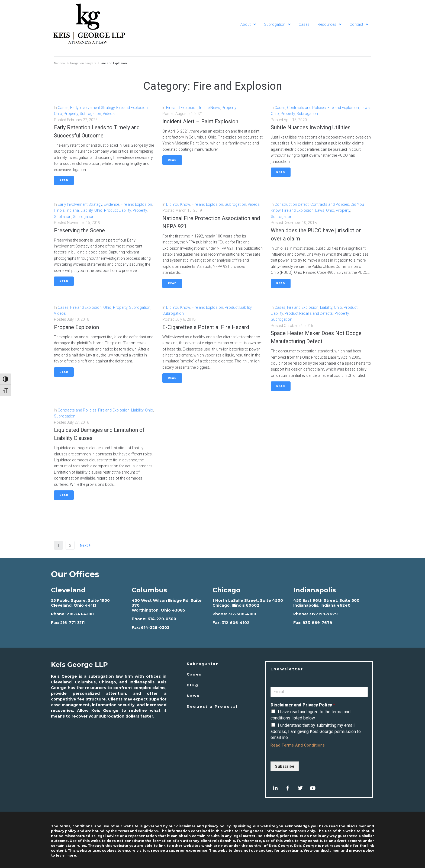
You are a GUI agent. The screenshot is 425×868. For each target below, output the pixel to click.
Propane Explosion (76, 327)
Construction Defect (292, 204)
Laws (365, 108)
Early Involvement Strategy (92, 108)
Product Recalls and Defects (309, 313)
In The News (210, 108)
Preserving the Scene (79, 230)
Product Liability (117, 210)
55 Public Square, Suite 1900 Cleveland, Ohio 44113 (80, 603)
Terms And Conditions (303, 745)
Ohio (58, 114)
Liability (87, 210)
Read (64, 180)
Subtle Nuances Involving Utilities (311, 127)
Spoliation (63, 217)
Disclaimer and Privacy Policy (303, 705)
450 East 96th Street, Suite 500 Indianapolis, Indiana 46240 (326, 603)
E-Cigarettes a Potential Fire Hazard (206, 327)
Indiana (73, 210)
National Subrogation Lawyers (75, 63)
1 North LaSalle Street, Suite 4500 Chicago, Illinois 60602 (248, 603)
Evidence (111, 204)
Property (71, 114)
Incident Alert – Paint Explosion (200, 121)
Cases (63, 108)
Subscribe (285, 766)
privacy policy (361, 851)
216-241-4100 (80, 614)
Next (85, 545)
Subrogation (90, 114)
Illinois (59, 210)
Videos (109, 114)
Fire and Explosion (132, 108)
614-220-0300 (162, 619)
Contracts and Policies (306, 108)
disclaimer (330, 851)
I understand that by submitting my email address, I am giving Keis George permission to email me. (316, 731)
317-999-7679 (323, 614)
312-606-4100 (242, 614)
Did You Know (178, 204)
